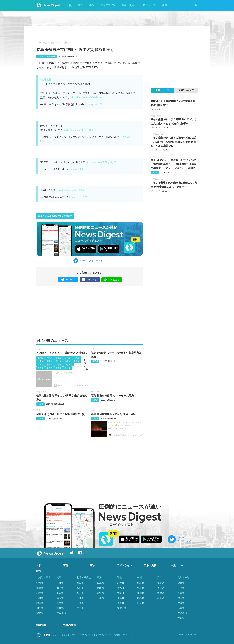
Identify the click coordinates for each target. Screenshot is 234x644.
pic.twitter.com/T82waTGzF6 (79, 130)
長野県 (59, 368)
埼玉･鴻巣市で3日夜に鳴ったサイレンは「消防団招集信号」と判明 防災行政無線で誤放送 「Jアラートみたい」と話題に (174, 164)
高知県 (161, 598)
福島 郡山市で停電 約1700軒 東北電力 (112, 396)
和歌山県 (122, 608)
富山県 (80, 588)
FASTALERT (127, 635)
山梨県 (49, 368)
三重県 (100, 598)
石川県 (80, 593)
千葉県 (49, 365)
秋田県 (77, 358)
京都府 (121, 588)
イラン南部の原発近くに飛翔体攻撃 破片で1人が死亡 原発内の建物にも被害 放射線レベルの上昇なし (174, 142)
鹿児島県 (182, 613)
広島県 (141, 598)
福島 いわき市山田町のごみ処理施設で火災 (61, 414)
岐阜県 (100, 583)
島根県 (141, 588)
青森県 (49, 358)
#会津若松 (46, 80)
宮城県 (68, 358)
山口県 (141, 603)
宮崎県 (181, 608)
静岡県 (68, 368)
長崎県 (181, 593)
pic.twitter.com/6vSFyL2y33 (101, 162)
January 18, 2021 (94, 104)
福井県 (80, 598)
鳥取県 (141, 583)
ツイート (68, 280)
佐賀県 (181, 588)
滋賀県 (121, 583)
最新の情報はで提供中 (55, 216)
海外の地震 (69, 625)
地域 (164, 5)
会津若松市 (64, 43)
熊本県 (181, 598)
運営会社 (65, 635)
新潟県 (41, 368)
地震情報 (41, 625)
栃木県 (68, 361)
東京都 (59, 365)
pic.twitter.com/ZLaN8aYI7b (74, 190)
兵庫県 (121, 598)
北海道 (41, 358)
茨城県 (59, 361)
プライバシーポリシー (80, 635)
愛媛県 (161, 593)
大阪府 (121, 593)
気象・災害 (128, 5)
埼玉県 (41, 365)
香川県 (161, 588)
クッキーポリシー (99, 635)
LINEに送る (112, 280)
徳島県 (161, 583)
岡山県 (141, 593)
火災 (69, 5)
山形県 (41, 361)
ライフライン (108, 5)
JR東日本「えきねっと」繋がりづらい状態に (62, 353)
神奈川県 (69, 365)
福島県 (53, 43)
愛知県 (100, 593)
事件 (80, 5)
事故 (92, 5)
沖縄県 (181, 618)
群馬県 (77, 361)
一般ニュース (148, 5)
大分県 (181, 603)
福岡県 (181, 583)
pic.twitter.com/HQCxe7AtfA (86, 98)
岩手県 (59, 358)
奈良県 (121, 603)
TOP (39, 43)
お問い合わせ (114, 635)
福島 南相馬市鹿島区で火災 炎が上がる (113, 414)
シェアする (90, 280)
